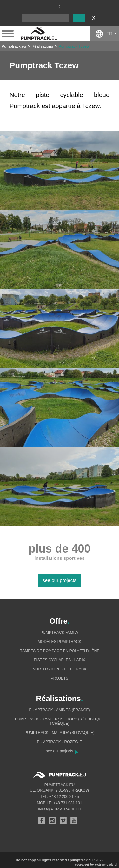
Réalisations (42, 46)
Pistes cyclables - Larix (59, 660)
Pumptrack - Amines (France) (59, 710)
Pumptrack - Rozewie (59, 742)
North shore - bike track (59, 669)
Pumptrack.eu (14, 46)
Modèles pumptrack (60, 642)
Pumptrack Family (59, 633)
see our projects (60, 580)
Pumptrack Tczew (74, 46)
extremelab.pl (106, 865)
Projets (60, 678)
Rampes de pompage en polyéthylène (60, 651)
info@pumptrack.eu (59, 809)
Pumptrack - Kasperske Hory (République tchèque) (60, 721)
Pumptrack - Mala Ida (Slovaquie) (60, 733)
